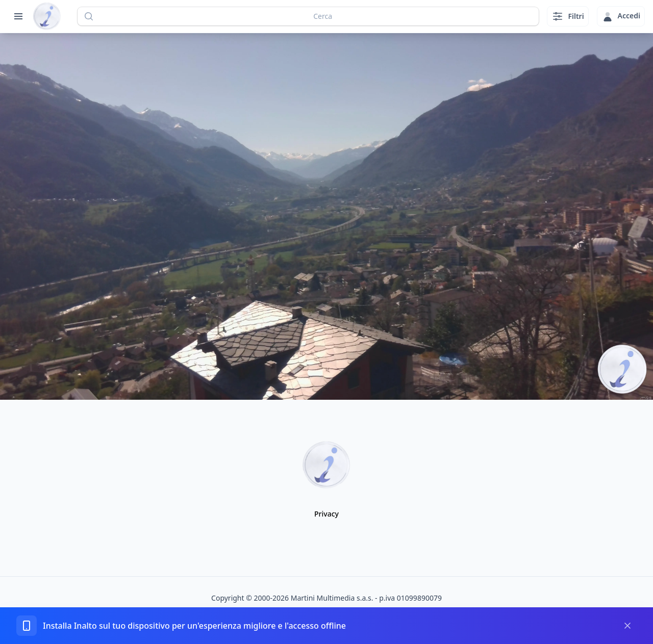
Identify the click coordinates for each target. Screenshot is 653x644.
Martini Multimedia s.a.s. (332, 598)
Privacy (326, 514)
